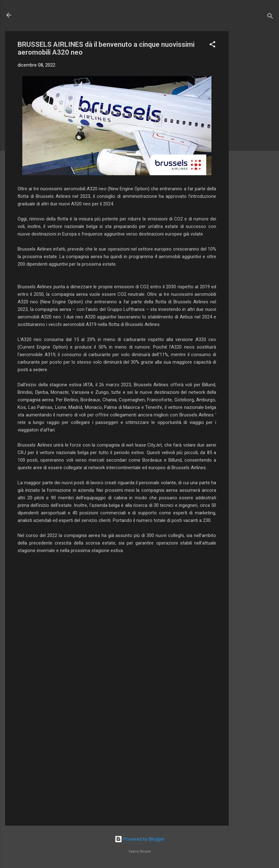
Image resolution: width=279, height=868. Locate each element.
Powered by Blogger (140, 839)
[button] (212, 45)
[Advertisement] (254, 125)
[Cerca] (270, 17)
